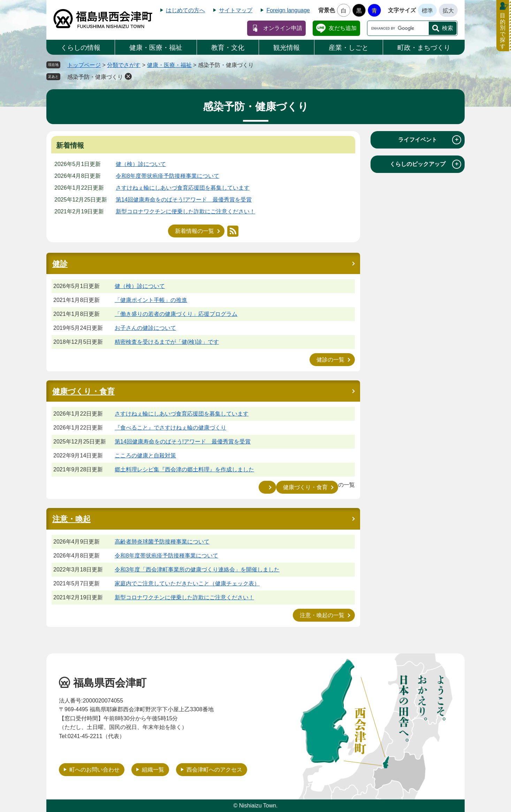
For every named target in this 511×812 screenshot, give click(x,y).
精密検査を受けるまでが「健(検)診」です (167, 342)
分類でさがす (124, 65)
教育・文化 (228, 48)
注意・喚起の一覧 (322, 615)
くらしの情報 (81, 48)
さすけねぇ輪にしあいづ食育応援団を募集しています (183, 188)
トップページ (84, 65)
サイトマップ (236, 10)
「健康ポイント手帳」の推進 (151, 300)
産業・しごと (349, 48)
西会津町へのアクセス (214, 770)
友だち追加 (343, 28)
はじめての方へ (185, 10)
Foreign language (288, 10)
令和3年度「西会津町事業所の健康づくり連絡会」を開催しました (197, 570)
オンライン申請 (283, 28)
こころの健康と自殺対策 (145, 456)
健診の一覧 (330, 360)
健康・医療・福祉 (156, 48)
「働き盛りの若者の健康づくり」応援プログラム (176, 314)
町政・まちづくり (424, 48)
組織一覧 (153, 770)
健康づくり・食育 (83, 391)
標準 (427, 11)
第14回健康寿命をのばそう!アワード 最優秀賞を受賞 (184, 200)
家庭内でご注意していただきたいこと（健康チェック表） (187, 583)
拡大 (448, 11)
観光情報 (287, 48)
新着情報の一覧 (195, 231)
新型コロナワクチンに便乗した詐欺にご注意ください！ (185, 211)
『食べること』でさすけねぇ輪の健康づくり (170, 428)
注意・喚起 (71, 519)
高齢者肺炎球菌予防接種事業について (162, 542)
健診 (60, 264)
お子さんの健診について (145, 328)
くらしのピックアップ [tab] (425, 164)
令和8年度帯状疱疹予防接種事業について (167, 176)
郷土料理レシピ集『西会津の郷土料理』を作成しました (184, 469)
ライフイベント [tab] (430, 140)
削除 (128, 76)
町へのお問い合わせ (94, 770)
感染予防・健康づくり (95, 77)
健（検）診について (141, 164)
